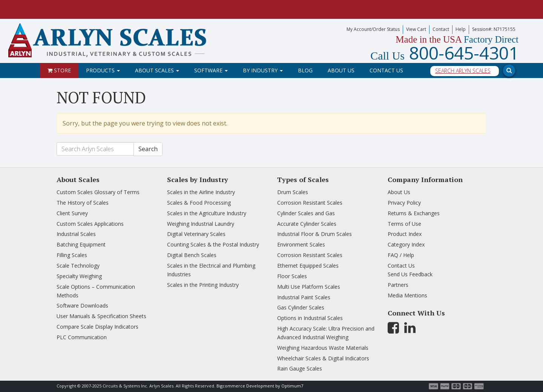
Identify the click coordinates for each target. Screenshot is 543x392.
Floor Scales (292, 276)
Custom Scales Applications (90, 224)
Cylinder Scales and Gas (306, 213)
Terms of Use (404, 224)
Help (461, 29)
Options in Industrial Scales (310, 318)
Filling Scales (72, 255)
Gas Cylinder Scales (301, 307)
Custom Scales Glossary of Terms (98, 192)
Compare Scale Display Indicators (97, 327)
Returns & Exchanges (414, 213)
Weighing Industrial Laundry (201, 224)
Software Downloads (82, 305)
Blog (305, 70)
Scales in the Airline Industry (201, 192)
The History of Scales (83, 203)
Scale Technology (78, 266)
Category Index (406, 244)
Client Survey (72, 213)
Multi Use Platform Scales (309, 287)
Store (59, 70)
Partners (398, 285)
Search (148, 149)
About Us (341, 70)
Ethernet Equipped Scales (308, 266)
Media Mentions (407, 295)
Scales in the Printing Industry (203, 285)
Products (103, 70)
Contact (441, 29)
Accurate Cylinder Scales (307, 224)
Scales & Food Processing (199, 203)
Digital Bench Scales (192, 255)
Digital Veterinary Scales (196, 234)
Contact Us (386, 70)
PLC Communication (82, 337)
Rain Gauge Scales (300, 368)
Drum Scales (293, 192)
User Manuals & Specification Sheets (101, 316)
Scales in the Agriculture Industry (207, 213)
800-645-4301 (444, 53)
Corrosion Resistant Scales (310, 203)
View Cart (416, 29)
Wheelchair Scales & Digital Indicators (323, 358)
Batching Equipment (81, 244)
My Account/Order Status (373, 29)
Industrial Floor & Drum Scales (314, 234)
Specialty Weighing (79, 276)
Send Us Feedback (410, 274)
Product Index (405, 234)
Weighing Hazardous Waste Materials (323, 348)
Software (211, 70)
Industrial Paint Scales (304, 297)
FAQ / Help (401, 255)
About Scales (157, 70)
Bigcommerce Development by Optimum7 (260, 386)
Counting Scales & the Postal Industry (213, 244)
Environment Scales (301, 244)
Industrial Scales (76, 234)
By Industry (263, 70)
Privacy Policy (404, 203)
